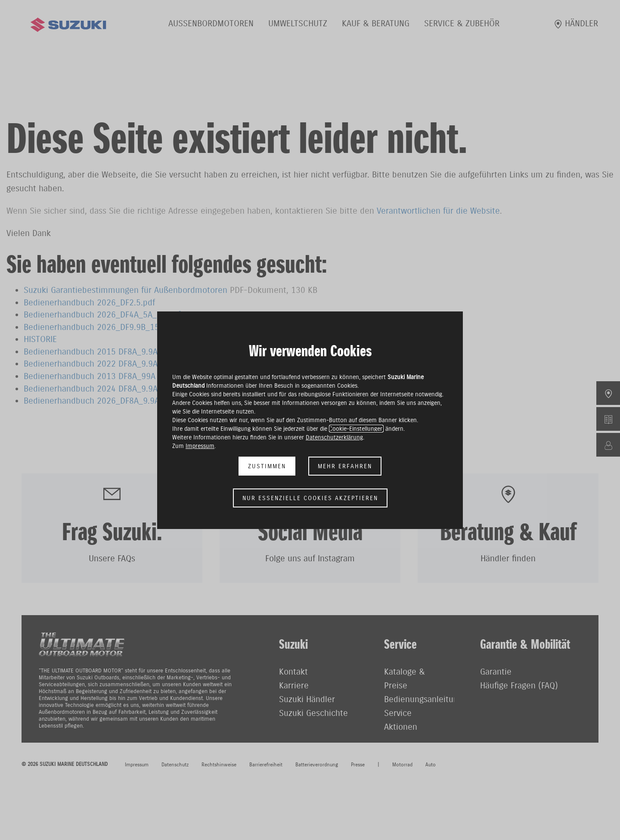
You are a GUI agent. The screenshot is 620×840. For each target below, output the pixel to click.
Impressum (200, 446)
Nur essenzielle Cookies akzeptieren (310, 498)
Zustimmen (267, 466)
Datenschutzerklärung (334, 437)
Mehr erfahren (345, 466)
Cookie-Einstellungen (356, 429)
